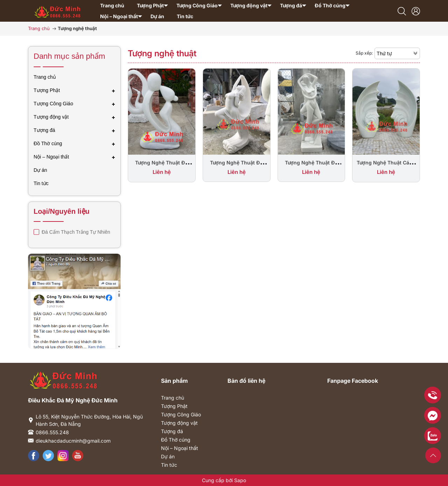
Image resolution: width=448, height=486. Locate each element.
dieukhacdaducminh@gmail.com (73, 441)
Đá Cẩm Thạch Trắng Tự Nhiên (75, 232)
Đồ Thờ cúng (176, 440)
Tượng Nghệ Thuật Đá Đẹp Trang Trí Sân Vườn (162, 166)
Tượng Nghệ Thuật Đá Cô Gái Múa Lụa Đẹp (236, 166)
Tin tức (169, 465)
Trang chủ (173, 398)
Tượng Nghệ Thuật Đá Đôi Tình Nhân (311, 166)
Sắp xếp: (364, 53)
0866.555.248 (52, 432)
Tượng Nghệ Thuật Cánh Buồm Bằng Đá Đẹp (386, 166)
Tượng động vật (179, 423)
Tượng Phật (174, 406)
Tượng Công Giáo (181, 414)
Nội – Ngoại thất (180, 448)
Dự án (168, 456)
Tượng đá (172, 431)
